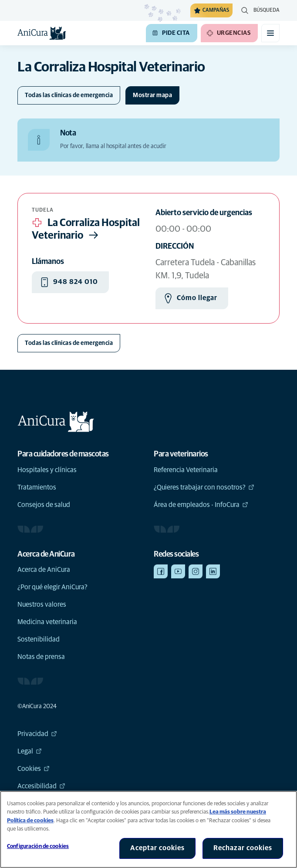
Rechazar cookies (243, 848)
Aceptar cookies (157, 848)
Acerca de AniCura (44, 570)
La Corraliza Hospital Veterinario (86, 230)
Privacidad (37, 734)
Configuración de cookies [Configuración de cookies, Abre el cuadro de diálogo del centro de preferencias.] (38, 846)
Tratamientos (37, 487)
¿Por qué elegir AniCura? (52, 587)
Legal (30, 751)
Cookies (34, 769)
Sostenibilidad (39, 639)
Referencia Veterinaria (186, 470)
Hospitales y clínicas (47, 470)
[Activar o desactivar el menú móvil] (270, 33)
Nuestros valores (42, 605)
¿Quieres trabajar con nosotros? (204, 487)
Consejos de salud (44, 505)
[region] (148, 829)
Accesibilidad (41, 786)
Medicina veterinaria (47, 622)
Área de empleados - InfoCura (201, 505)
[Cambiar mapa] (152, 95)
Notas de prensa (41, 657)
